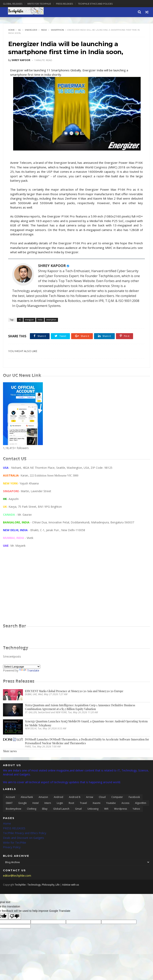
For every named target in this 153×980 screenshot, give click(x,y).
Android (58, 797)
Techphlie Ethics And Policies (95, 4)
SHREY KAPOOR (52, 266)
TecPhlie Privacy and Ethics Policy (25, 833)
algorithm (141, 803)
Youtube (111, 803)
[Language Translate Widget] (22, 667)
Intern (48, 803)
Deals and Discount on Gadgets (24, 838)
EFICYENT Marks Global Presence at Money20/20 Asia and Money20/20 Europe (74, 691)
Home (11, 30)
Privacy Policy (12, 848)
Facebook (134, 797)
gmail (78, 809)
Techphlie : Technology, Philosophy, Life (37, 885)
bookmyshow (13, 809)
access (125, 803)
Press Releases (64, 4)
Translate (29, 671)
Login (60, 803)
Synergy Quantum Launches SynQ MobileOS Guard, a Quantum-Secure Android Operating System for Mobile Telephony (86, 724)
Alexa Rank (27, 797)
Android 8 (75, 797)
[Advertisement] (76, 590)
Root (71, 803)
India (44, 30)
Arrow (90, 797)
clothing (32, 809)
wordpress (121, 809)
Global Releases (13, 4)
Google (23, 803)
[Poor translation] (15, 917)
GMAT (9, 803)
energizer (31, 30)
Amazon (43, 797)
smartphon (57, 30)
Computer (117, 797)
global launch (61, 809)
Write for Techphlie (39, 4)
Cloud (102, 797)
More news (10, 751)
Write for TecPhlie (15, 843)
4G (20, 30)
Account (10, 797)
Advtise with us (71, 885)
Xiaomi (97, 803)
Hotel (36, 803)
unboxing (93, 809)
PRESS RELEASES (14, 829)
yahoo (136, 809)
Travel (83, 803)
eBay (45, 809)
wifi (106, 809)
